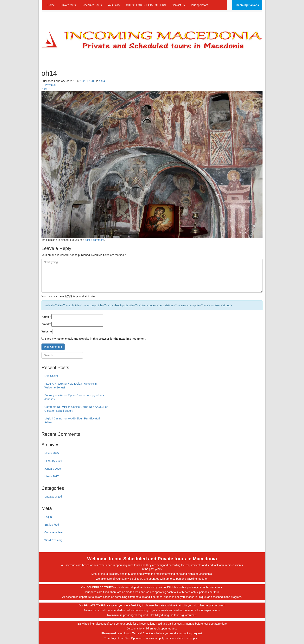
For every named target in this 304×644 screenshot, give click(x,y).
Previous (48, 85)
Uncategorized (53, 497)
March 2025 (52, 453)
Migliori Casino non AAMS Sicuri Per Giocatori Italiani (72, 420)
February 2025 (53, 461)
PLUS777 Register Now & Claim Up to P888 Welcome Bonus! (71, 386)
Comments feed (54, 532)
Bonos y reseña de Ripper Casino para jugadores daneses (74, 397)
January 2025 (53, 469)
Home (51, 5)
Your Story (114, 5)
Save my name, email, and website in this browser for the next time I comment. (95, 339)
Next (46, 89)
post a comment (95, 240)
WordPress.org (53, 540)
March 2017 (52, 476)
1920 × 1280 (88, 81)
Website (47, 331)
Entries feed (52, 525)
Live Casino (51, 376)
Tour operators (199, 5)
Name (46, 317)
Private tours (68, 5)
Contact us (178, 5)
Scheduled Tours (92, 5)
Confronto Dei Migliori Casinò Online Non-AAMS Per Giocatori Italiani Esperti (76, 409)
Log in (48, 517)
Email (46, 324)
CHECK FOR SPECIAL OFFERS (146, 5)
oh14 (102, 81)
